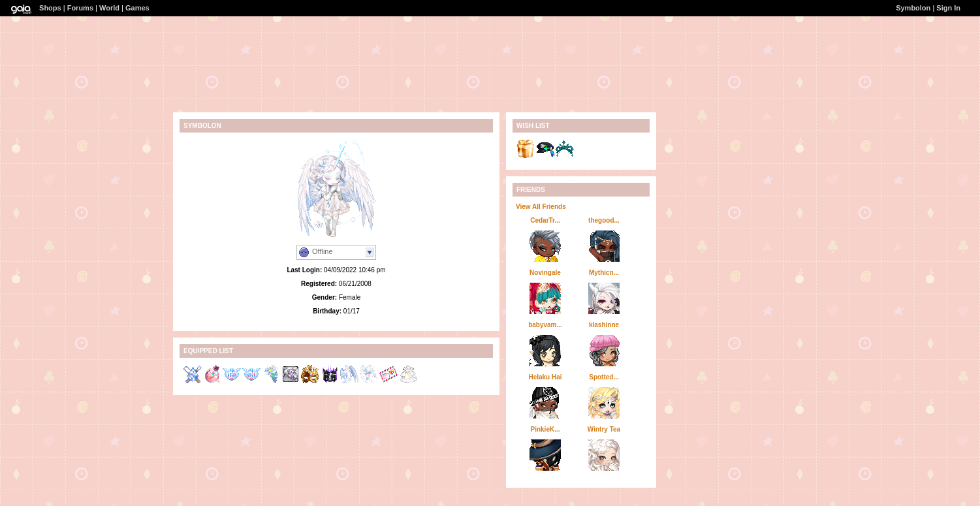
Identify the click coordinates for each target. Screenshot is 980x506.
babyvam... (545, 325)
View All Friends (541, 207)
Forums (80, 8)
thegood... (604, 220)
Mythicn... (604, 273)
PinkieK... (545, 429)
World (109, 8)
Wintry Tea (604, 429)
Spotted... (604, 377)
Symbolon (913, 8)
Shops (50, 8)
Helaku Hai (545, 377)
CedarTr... (545, 220)
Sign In (948, 8)
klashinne (604, 325)
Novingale (545, 273)
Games (137, 8)
